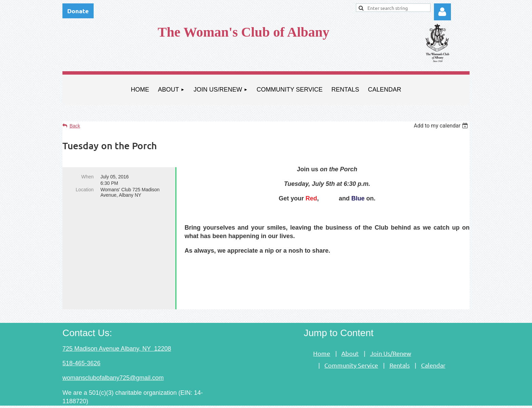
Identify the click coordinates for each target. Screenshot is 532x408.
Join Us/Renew (391, 335)
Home (322, 335)
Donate (78, 11)
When (87, 177)
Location (85, 190)
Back (75, 126)
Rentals (400, 347)
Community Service (351, 347)
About (350, 335)
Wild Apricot (392, 399)
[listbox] (442, 126)
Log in (442, 12)
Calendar (433, 347)
